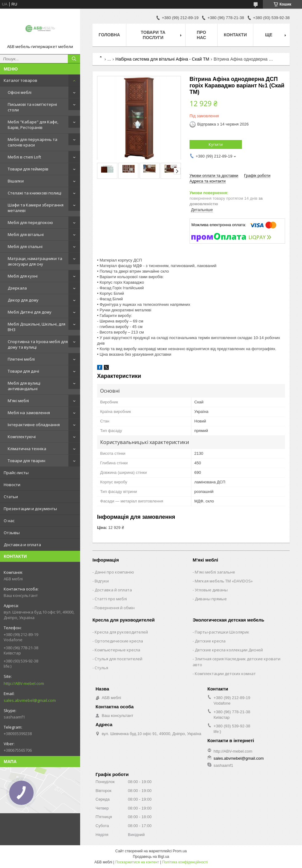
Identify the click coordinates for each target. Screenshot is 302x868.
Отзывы (12, 533)
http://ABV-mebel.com (24, 683)
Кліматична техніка (27, 449)
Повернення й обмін (115, 608)
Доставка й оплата (113, 590)
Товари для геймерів (28, 169)
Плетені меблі (21, 359)
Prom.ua (180, 851)
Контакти (235, 35)
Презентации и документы (30, 509)
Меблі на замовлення (29, 413)
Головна (109, 35)
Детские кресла (210, 641)
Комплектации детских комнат (225, 674)
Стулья (101, 668)
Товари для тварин (27, 461)
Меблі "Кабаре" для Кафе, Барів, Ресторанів (33, 125)
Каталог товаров (20, 80)
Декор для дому (23, 300)
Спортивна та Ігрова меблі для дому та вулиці (38, 344)
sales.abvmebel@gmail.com (30, 700)
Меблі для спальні (25, 246)
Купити (216, 144)
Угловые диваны (211, 590)
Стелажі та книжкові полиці (35, 193)
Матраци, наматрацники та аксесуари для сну (35, 261)
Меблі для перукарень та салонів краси (33, 142)
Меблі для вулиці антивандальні (24, 386)
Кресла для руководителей (121, 632)
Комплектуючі (22, 437)
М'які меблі (18, 401)
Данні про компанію (114, 572)
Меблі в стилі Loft (24, 157)
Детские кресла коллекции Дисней (229, 650)
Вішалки (16, 181)
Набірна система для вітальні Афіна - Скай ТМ (162, 59)
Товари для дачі (23, 371)
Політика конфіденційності (185, 862)
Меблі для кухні (23, 276)
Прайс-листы (16, 473)
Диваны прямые (211, 599)
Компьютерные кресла (117, 650)
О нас (9, 521)
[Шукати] (74, 59)
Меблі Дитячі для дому (30, 312)
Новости (12, 485)
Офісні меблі (20, 92)
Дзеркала (17, 288)
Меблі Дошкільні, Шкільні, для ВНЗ (37, 327)
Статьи (11, 497)
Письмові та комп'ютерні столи (32, 107)
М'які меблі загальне (215, 572)
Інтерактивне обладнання (34, 425)
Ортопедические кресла (119, 641)
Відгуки (102, 581)
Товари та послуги (153, 35)
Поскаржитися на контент (137, 862)
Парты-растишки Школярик (222, 632)
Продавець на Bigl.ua (151, 857)
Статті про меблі (111, 599)
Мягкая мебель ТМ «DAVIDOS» (224, 581)
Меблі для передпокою (30, 222)
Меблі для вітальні (26, 234)
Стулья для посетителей (118, 659)
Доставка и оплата (22, 545)
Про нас (202, 35)
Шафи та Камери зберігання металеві (36, 208)
